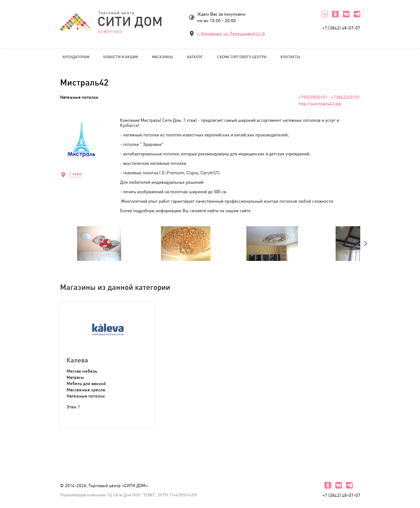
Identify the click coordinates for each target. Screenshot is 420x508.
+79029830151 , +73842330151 (329, 97)
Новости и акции (121, 57)
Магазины (162, 57)
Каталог (195, 57)
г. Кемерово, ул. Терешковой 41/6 (231, 34)
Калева (77, 360)
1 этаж (75, 174)
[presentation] (366, 244)
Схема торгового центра (242, 57)
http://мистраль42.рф (320, 104)
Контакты (290, 57)
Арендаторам (76, 57)
